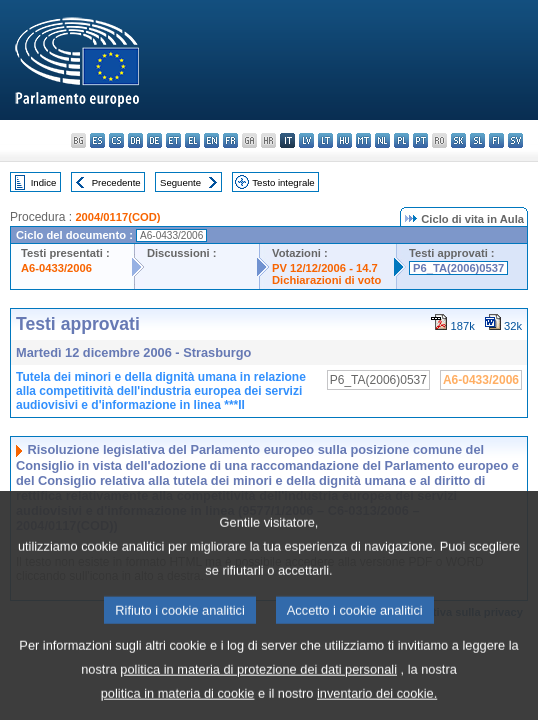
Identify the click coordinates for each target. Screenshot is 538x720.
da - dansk (135, 140)
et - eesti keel (173, 140)
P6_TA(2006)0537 (458, 268)
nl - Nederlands (382, 140)
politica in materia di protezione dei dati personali (258, 687)
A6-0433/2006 (56, 268)
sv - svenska (515, 140)
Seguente (180, 182)
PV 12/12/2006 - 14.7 (325, 268)
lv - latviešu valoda (306, 140)
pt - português (420, 140)
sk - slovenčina (458, 140)
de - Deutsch (154, 140)
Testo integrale (283, 182)
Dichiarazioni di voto (326, 280)
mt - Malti (363, 140)
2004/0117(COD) (117, 217)
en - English (211, 140)
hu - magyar (344, 140)
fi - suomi (496, 140)
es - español (97, 140)
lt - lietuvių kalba (325, 140)
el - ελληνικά (192, 140)
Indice (44, 182)
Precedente (116, 182)
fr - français (230, 140)
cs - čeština (116, 140)
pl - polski (401, 140)
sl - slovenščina (477, 140)
